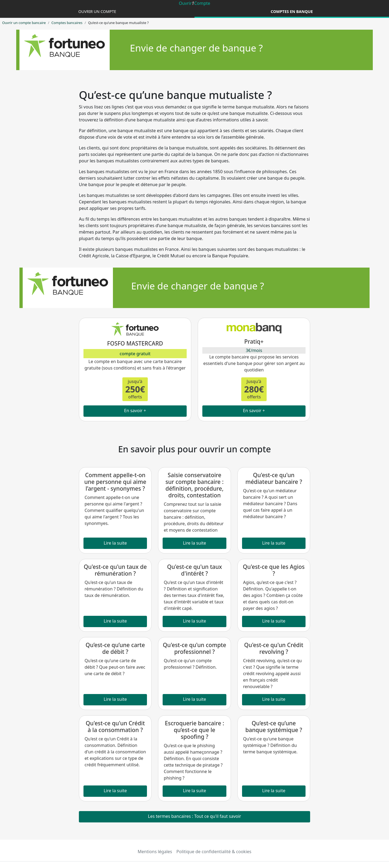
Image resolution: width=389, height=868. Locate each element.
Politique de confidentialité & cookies (214, 852)
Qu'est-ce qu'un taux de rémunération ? (115, 570)
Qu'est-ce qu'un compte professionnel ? (194, 648)
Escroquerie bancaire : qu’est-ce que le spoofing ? (194, 730)
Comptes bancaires (67, 23)
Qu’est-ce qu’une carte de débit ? (115, 648)
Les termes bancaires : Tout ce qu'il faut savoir (195, 816)
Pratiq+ (254, 341)
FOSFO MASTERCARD (135, 343)
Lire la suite (115, 543)
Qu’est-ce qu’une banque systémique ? (274, 727)
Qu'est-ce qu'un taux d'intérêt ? (194, 570)
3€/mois (254, 350)
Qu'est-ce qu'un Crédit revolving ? (274, 648)
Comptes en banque (292, 11)
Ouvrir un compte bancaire (24, 23)
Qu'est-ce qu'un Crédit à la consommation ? (115, 727)
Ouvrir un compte (97, 11)
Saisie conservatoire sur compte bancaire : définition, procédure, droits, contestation (194, 485)
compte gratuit (135, 354)
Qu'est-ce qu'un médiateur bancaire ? (274, 478)
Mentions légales (155, 852)
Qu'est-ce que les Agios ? (274, 570)
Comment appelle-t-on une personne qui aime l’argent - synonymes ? (115, 482)
